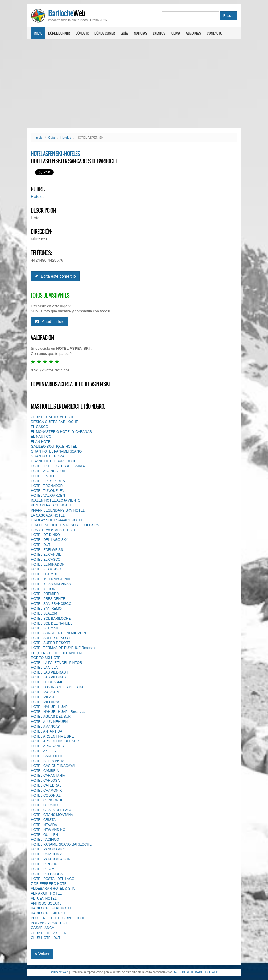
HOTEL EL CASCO (46, 560)
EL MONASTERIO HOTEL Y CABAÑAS (61, 432)
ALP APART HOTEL (46, 893)
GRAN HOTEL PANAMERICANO (56, 451)
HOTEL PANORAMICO (49, 849)
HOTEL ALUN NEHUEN (49, 722)
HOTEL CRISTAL (44, 820)
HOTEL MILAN (42, 697)
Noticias (140, 33)
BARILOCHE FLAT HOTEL (52, 908)
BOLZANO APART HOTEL (51, 923)
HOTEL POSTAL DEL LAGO (53, 879)
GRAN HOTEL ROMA (48, 456)
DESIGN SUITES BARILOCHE (55, 422)
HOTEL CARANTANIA (48, 776)
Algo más (193, 33)
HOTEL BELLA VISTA (48, 761)
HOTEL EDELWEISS (47, 550)
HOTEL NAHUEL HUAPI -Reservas (58, 712)
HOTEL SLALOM (44, 613)
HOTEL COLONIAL (46, 795)
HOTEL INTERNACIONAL (51, 579)
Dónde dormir (59, 33)
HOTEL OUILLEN (44, 835)
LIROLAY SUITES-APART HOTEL (57, 520)
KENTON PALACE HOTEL (51, 505)
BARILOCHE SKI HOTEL (50, 913)
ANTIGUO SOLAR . (46, 903)
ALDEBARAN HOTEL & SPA (53, 889)
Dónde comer (105, 33)
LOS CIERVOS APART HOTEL (55, 530)
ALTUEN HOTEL (44, 899)
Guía (124, 33)
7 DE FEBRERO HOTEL (50, 884)
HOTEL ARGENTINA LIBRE (52, 736)
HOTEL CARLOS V (46, 781)
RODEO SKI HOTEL (47, 658)
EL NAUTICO (41, 437)
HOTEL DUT (41, 545)
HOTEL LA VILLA (44, 668)
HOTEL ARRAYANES (47, 746)
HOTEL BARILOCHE (47, 756)
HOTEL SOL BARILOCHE (51, 619)
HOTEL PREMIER (45, 594)
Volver (42, 954)
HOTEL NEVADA (44, 825)
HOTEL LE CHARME (47, 682)
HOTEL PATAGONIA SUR (51, 859)
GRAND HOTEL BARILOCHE (54, 461)
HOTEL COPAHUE (45, 805)
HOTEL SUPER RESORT (51, 638)
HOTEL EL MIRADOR (48, 564)
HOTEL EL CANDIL (46, 555)
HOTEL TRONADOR (47, 486)
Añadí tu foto (50, 322)
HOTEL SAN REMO (46, 609)
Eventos (159, 33)
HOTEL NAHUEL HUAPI (50, 707)
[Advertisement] (134, 83)
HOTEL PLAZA (43, 869)
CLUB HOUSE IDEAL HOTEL (54, 417)
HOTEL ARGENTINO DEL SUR (55, 741)
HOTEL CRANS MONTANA (52, 815)
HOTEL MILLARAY (45, 702)
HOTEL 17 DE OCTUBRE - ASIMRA (59, 466)
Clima (176, 33)
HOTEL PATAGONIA (47, 854)
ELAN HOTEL (42, 442)
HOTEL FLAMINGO (46, 569)
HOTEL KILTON (43, 589)
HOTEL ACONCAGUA (48, 471)
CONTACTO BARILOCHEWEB (196, 972)
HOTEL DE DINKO (45, 535)
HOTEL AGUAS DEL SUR (51, 717)
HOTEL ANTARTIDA (47, 731)
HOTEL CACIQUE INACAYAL (54, 766)
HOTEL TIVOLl (42, 476)
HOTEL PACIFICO (45, 840)
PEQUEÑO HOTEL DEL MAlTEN (56, 653)
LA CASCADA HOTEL (48, 515)
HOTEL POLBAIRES (47, 874)
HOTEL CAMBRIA (45, 771)
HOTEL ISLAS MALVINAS (51, 584)
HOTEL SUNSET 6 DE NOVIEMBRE (59, 633)
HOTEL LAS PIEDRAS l (49, 677)
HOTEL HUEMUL (44, 574)
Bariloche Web (59, 972)
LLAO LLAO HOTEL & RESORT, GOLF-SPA (65, 525)
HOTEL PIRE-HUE (45, 864)
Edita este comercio (55, 276)
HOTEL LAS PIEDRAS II (50, 672)
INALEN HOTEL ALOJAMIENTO (56, 500)
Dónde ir (82, 33)
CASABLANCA (43, 928)
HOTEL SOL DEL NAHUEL (52, 623)
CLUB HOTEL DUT (46, 938)
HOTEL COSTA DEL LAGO (52, 810)
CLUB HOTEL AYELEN (49, 933)
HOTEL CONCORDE (47, 800)
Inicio (38, 33)
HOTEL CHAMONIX (46, 791)
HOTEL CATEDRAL (46, 785)
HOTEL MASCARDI (46, 692)
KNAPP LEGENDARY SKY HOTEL (58, 510)
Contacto (214, 33)
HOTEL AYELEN (44, 751)
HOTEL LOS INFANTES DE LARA (57, 687)
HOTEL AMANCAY (45, 727)
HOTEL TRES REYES (48, 481)
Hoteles (66, 138)
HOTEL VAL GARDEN (48, 496)
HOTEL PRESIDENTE (48, 599)
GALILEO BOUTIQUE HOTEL (54, 447)
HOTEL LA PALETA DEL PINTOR (57, 663)
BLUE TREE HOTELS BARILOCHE (58, 918)
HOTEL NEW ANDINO (48, 830)
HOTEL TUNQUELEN (48, 491)
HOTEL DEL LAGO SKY (50, 540)
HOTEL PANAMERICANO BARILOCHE (61, 844)
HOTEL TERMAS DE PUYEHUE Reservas (64, 648)
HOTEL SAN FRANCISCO (51, 604)
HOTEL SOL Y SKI (45, 628)
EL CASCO (40, 427)
